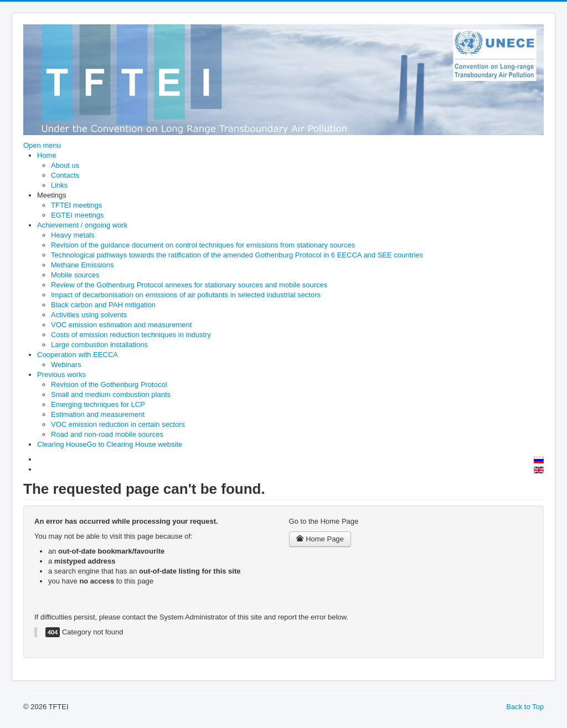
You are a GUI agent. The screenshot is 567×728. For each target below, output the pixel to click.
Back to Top (525, 707)
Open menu (42, 145)
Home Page (320, 539)
